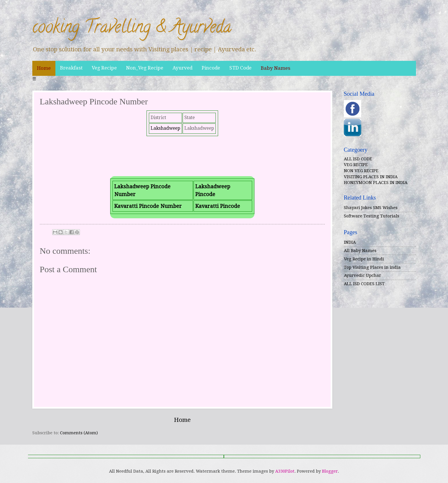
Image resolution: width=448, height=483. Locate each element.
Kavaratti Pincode (218, 206)
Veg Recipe (104, 68)
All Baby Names (360, 251)
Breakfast (71, 68)
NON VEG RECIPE (361, 171)
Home (44, 68)
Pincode (211, 68)
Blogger (330, 471)
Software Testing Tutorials (372, 216)
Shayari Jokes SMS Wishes (371, 208)
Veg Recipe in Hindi (364, 259)
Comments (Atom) (79, 433)
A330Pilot (285, 471)
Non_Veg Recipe (145, 68)
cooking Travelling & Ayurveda (132, 29)
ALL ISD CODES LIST (364, 284)
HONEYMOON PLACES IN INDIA (376, 183)
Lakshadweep (165, 128)
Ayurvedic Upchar (362, 275)
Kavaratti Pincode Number (148, 206)
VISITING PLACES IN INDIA (371, 177)
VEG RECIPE (356, 165)
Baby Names (275, 68)
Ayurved (182, 68)
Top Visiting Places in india (372, 267)
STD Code (240, 68)
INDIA (350, 242)
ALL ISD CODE (358, 159)
